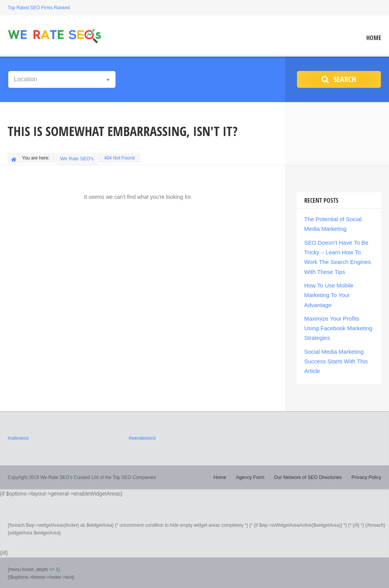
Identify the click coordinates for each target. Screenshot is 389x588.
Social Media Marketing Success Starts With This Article (334, 353)
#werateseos (142, 428)
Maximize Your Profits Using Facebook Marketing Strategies (338, 321)
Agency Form (254, 467)
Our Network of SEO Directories (310, 467)
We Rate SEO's (78, 158)
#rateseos (18, 428)
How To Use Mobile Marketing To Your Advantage (327, 290)
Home (374, 38)
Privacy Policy (367, 467)
